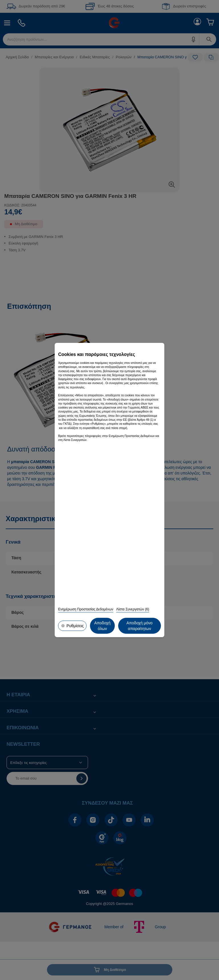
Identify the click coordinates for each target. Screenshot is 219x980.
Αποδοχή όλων (149, 626)
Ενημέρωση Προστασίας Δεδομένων (86, 610)
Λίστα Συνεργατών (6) (133, 610)
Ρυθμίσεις (72, 626)
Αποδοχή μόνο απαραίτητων (111, 626)
